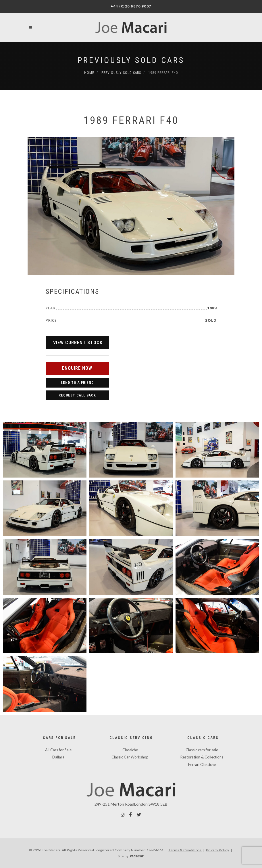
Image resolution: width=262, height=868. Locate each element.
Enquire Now (77, 368)
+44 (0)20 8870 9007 (131, 6)
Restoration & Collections (202, 757)
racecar (137, 856)
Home (89, 73)
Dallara (58, 757)
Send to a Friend (77, 383)
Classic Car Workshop (130, 757)
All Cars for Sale (58, 750)
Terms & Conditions (185, 850)
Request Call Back (77, 395)
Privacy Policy (217, 850)
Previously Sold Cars (131, 60)
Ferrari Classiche (202, 764)
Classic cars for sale (202, 750)
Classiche (130, 750)
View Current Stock (78, 343)
